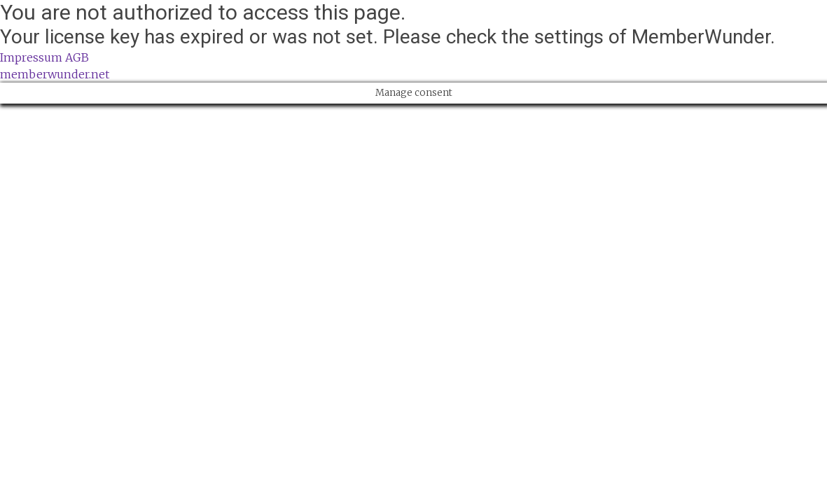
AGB (77, 57)
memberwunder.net (55, 74)
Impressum (31, 57)
